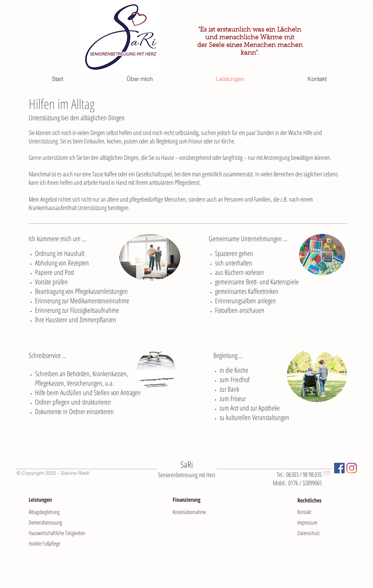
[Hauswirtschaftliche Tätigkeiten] (63, 533)
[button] (49, 500)
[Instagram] (352, 468)
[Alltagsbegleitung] (54, 512)
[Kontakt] (322, 512)
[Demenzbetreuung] (54, 522)
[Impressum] (322, 522)
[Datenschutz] (322, 533)
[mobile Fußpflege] (63, 543)
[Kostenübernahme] (198, 512)
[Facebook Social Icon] (339, 468)
